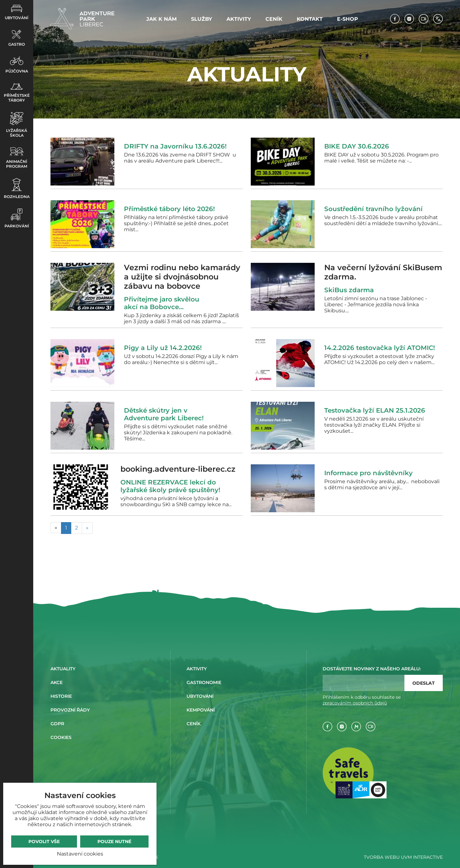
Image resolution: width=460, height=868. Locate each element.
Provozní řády (70, 710)
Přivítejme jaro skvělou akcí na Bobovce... (162, 303)
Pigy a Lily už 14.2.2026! (163, 348)
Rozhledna (17, 189)
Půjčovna (17, 65)
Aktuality (63, 669)
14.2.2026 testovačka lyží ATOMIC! (380, 348)
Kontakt (310, 19)
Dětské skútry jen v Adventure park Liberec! (164, 414)
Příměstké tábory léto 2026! (169, 209)
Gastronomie (204, 682)
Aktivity (239, 19)
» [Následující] (87, 528)
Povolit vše (44, 841)
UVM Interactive (422, 857)
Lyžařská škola (17, 125)
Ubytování (17, 12)
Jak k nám (161, 19)
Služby (202, 19)
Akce (57, 682)
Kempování (201, 710)
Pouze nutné (114, 841)
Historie (61, 696)
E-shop (348, 19)
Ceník (274, 19)
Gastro (17, 38)
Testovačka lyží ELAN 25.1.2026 (375, 410)
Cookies (61, 737)
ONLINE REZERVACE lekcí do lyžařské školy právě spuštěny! (170, 486)
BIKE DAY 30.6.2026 (357, 146)
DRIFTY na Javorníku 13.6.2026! (175, 146)
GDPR (57, 724)
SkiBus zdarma (351, 290)
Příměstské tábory (17, 93)
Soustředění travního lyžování (373, 209)
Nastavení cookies (80, 854)
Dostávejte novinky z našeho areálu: (372, 669)
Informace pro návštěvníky (368, 473)
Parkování (17, 218)
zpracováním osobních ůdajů (355, 703)
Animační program (17, 158)
